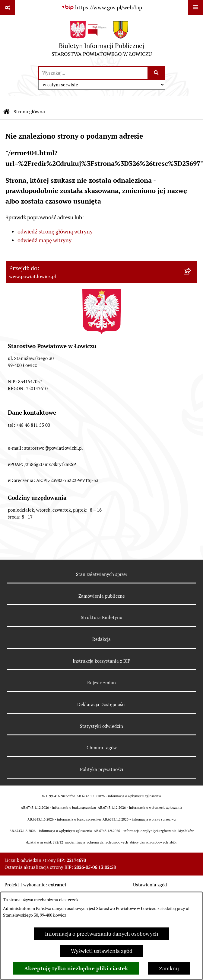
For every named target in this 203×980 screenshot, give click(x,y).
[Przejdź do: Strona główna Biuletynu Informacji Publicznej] (7, 112)
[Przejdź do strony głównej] (102, 40)
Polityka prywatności (102, 769)
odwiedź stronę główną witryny (55, 231)
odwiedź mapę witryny (44, 240)
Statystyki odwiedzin (101, 726)
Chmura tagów (102, 748)
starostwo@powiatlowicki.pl (54, 448)
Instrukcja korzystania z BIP (101, 661)
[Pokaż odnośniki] (8, 8)
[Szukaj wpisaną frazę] (157, 73)
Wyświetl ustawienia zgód (102, 951)
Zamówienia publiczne (102, 596)
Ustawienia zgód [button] (150, 885)
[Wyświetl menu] (195, 8)
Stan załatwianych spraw (102, 574)
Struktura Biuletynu (102, 617)
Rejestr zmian (101, 683)
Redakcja (101, 639)
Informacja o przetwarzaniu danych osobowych (102, 934)
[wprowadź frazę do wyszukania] (93, 73)
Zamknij (169, 968)
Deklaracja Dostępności (101, 704)
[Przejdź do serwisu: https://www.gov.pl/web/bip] (101, 7)
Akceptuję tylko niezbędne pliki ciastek (76, 968)
